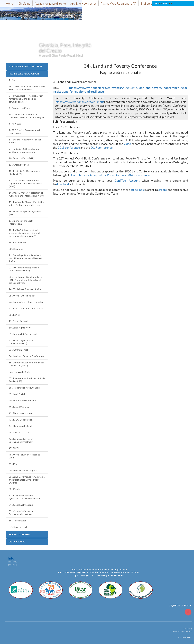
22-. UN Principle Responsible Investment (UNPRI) (24, 269)
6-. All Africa (15, 124)
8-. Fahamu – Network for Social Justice (25, 141)
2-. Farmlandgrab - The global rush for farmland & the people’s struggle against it (26, 99)
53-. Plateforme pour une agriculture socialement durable (25, 497)
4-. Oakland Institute (19, 108)
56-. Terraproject (17, 521)
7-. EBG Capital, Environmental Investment (24, 132)
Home (10, 3)
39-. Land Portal (17, 394)
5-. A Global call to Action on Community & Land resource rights (27, 116)
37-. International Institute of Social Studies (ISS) (27, 380)
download (62, 184)
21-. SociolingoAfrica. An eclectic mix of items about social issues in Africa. (26, 258)
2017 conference (102, 148)
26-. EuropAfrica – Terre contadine (26, 302)
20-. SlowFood (16, 249)
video (127, 144)
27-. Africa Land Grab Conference (26, 308)
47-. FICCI (14, 448)
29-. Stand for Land (18, 321)
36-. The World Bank (19, 372)
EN (161, 3)
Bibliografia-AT (150, 3)
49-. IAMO (14, 464)
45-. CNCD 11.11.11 (19, 432)
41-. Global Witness (19, 407)
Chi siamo (24, 3)
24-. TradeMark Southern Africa (25, 289)
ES (171, 3)
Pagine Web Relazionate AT (118, 3)
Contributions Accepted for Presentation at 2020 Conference (111, 175)
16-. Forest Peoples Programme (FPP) (25, 213)
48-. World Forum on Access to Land (24, 456)
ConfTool (121, 180)
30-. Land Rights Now (20, 328)
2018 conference (69, 148)
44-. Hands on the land (20, 426)
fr (119, 575)
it (112, 575)
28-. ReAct (14, 315)
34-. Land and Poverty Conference (26, 356)
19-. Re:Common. (18, 242)
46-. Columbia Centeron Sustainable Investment (21, 440)
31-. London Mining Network (23, 334)
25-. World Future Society (22, 296)
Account (134, 180)
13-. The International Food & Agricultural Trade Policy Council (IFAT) (25, 183)
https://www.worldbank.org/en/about (80, 102)
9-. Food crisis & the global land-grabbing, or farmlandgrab (25, 150)
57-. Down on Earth (19, 527)
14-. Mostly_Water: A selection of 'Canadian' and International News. (27, 194)
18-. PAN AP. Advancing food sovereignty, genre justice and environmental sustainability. (24, 233)
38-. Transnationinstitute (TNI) (25, 388)
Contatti (13, 565)
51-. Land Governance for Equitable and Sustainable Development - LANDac (27, 480)
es (122, 575)
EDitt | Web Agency (185, 638)
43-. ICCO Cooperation (21, 420)
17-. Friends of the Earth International (21, 222)
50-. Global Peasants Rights (23, 470)
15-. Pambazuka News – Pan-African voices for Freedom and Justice (27, 204)
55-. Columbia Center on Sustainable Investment (21, 513)
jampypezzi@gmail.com (80, 572)
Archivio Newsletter (83, 3)
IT (156, 3)
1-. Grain (13, 80)
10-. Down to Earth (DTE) (22, 158)
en (115, 575)
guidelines (137, 190)
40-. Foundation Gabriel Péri (23, 400)
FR (166, 3)
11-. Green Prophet (19, 165)
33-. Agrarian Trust (18, 350)
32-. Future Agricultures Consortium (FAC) (21, 342)
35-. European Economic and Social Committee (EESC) (26, 364)
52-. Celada (14, 489)
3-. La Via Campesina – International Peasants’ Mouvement (27, 88)
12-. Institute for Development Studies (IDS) (25, 173)
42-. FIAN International (21, 413)
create (163, 190)
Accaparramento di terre (50, 3)
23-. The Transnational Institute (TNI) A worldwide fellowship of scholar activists (25, 280)
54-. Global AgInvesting (21, 505)
